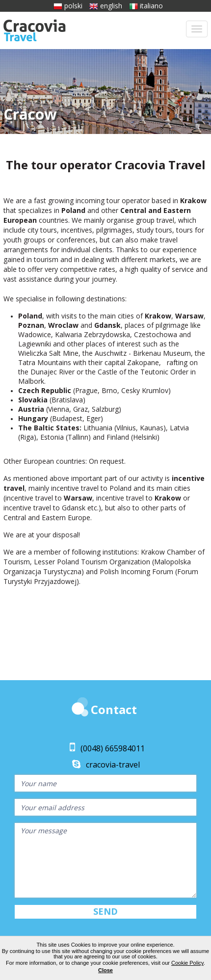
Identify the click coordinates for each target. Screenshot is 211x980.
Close (105, 970)
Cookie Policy (187, 963)
